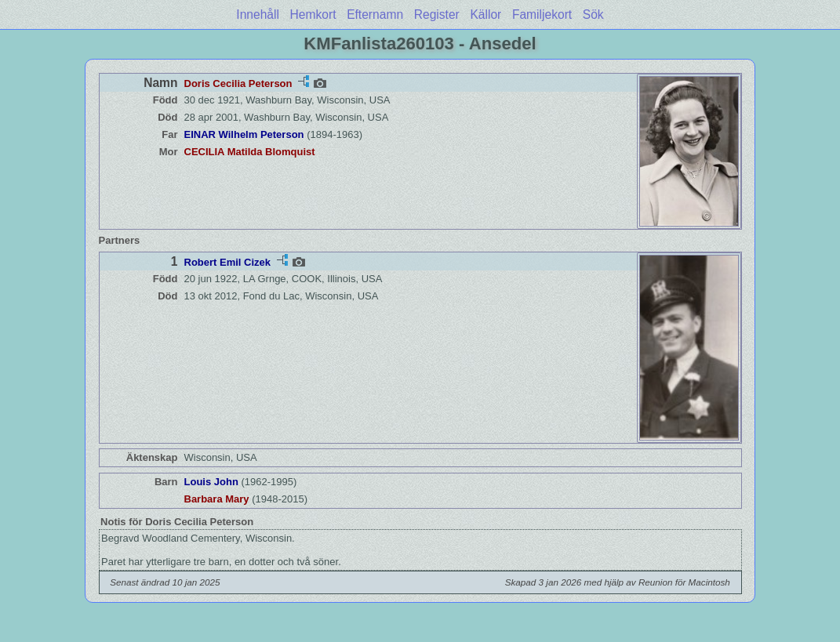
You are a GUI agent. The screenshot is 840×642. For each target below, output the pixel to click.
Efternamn (375, 15)
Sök (593, 15)
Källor (485, 15)
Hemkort (313, 15)
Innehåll (258, 15)
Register (437, 15)
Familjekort (542, 15)
